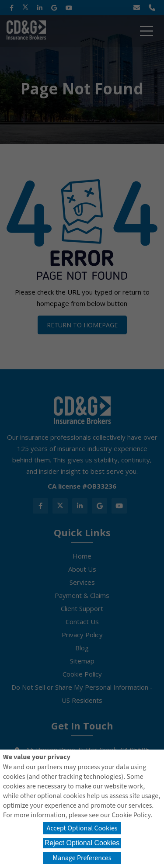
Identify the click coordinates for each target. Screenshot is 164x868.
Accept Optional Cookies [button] (82, 828)
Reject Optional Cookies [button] (82, 843)
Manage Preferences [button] (82, 858)
